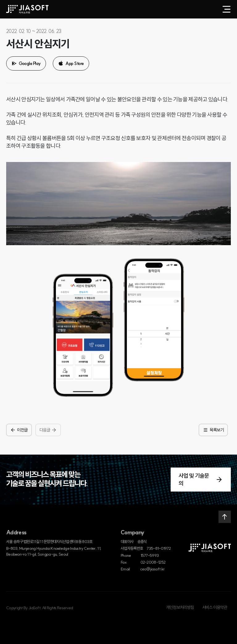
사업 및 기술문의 (201, 480)
